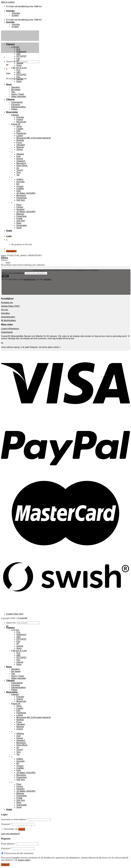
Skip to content (8, 2)
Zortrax (20, 149)
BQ (18, 184)
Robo (19, 223)
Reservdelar (12, 112)
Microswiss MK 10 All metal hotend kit (34, 138)
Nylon (19, 65)
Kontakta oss (7, 303)
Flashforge (21, 133)
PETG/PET (21, 56)
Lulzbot (20, 136)
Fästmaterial (17, 102)
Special (20, 63)
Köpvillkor (5, 313)
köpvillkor (47, 279)
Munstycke (21, 122)
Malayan (20, 214)
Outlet (9, 231)
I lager (8, 263)
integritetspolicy (30, 279)
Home (3, 256)
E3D (18, 131)
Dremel (20, 159)
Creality (20, 129)
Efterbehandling (18, 107)
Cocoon (20, 186)
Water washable (19, 96)
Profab (19, 219)
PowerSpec (22, 198)
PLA (18, 49)
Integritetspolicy (8, 317)
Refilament (21, 52)
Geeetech (21, 161)
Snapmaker (22, 225)
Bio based (16, 90)
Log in (22, 829)
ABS (18, 54)
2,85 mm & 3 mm (19, 68)
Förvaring (16, 105)
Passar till (16, 124)
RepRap (20, 140)
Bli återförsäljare (8, 320)
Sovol (19, 228)
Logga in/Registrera (10, 329)
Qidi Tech (21, 200)
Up (18, 168)
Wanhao (20, 147)
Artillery (20, 179)
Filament (10, 44)
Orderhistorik (7, 332)
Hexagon (20, 209)
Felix (19, 191)
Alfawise (20, 154)
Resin (9, 84)
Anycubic (21, 182)
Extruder (20, 117)
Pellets (14, 109)
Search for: (11, 62)
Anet (18, 156)
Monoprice (21, 163)
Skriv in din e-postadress (13, 273)
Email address (8, 844)
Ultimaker (21, 145)
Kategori (15, 115)
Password (6, 824)
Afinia (19, 126)
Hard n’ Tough (18, 94)
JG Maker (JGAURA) (26, 193)
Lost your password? (10, 834)
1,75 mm (15, 47)
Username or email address (14, 819)
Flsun (19, 205)
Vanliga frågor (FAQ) (10, 306)
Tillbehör (10, 99)
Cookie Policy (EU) (15, 614)
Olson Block (22, 166)
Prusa (19, 143)
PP (18, 61)
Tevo (19, 172)
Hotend (20, 120)
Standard (15, 87)
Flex (18, 59)
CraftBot (20, 189)
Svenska (11, 11)
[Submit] (7, 65)
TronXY (20, 170)
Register (5, 865)
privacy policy (24, 860)
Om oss (5, 310)
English (15, 15)
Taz (18, 175)
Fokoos (20, 207)
